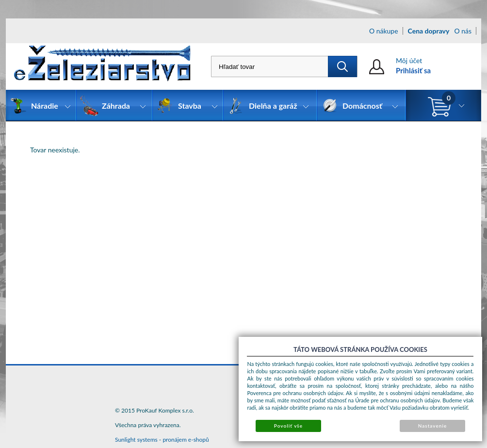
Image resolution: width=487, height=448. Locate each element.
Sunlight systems (136, 440)
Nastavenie (433, 426)
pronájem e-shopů (186, 440)
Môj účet (409, 60)
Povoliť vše (288, 426)
